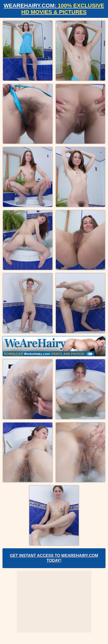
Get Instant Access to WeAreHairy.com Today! (54, 558)
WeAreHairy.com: (54, 9)
